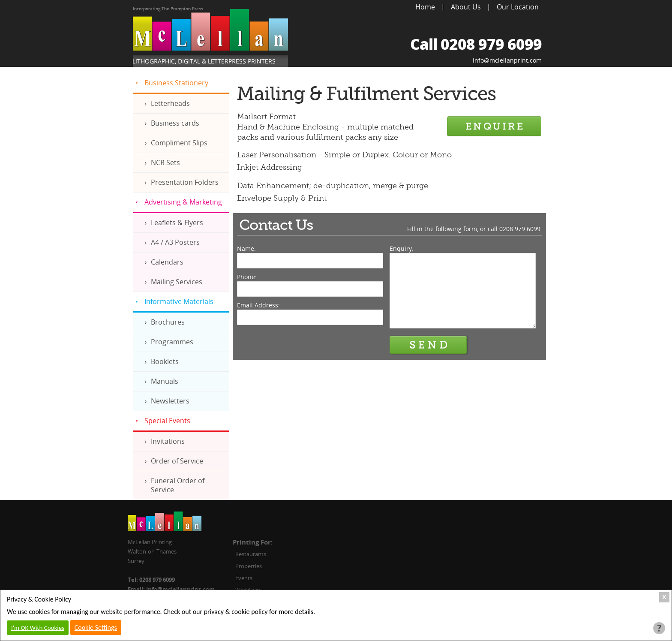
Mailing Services (177, 282)
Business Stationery (176, 83)
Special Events (167, 421)
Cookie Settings (96, 627)
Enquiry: (402, 248)
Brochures (168, 322)
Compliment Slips (179, 143)
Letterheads (170, 103)
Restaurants (251, 554)
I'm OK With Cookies (38, 628)
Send (429, 345)
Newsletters (170, 401)
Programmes (172, 342)
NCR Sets (165, 163)
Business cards (175, 123)
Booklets (165, 361)
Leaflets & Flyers (177, 223)
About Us (466, 7)
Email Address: (258, 305)
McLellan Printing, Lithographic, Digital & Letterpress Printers (210, 37)
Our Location (518, 7)
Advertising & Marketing (183, 202)
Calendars (167, 262)
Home (425, 7)
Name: (246, 248)
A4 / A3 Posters (175, 242)
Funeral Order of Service (178, 485)
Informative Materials (179, 301)
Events (244, 578)
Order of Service (177, 461)
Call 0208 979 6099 (476, 44)
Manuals (165, 381)
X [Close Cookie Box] (664, 597)
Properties (249, 566)
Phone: (247, 277)
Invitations (168, 441)
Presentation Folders (185, 182)
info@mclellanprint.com (507, 60)
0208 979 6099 (520, 229)
